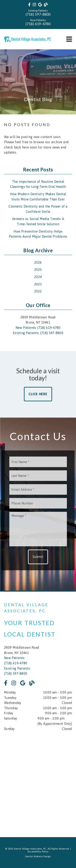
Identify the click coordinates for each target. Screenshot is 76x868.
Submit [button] (38, 557)
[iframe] (38, 781)
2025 (38, 269)
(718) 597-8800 (38, 14)
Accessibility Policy (38, 852)
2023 (38, 284)
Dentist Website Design (38, 856)
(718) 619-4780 (38, 24)
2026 (38, 262)
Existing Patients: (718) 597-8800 (38, 333)
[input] (38, 462)
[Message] (38, 529)
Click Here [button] (38, 394)
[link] (29, 5)
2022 (38, 291)
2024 (38, 277)
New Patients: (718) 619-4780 (38, 328)
